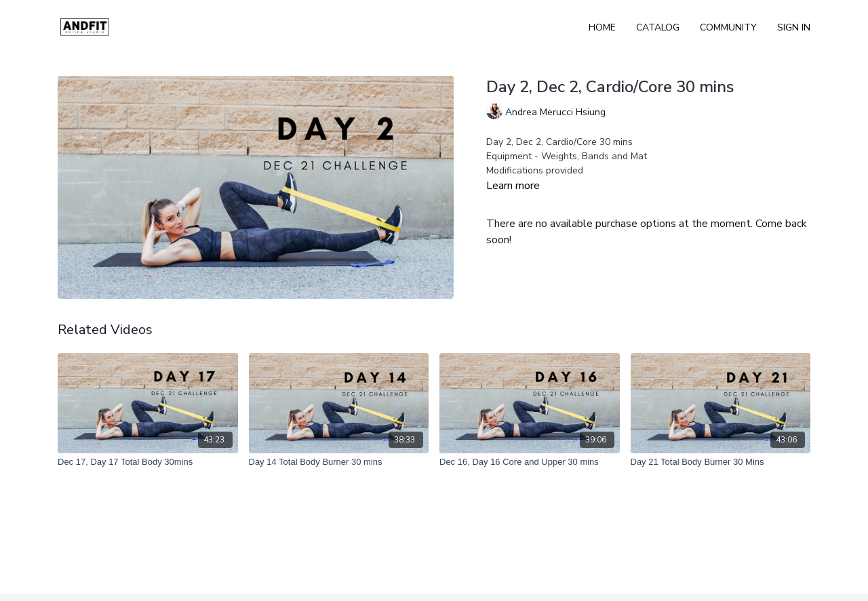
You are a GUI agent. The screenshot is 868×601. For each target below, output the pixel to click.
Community (728, 27)
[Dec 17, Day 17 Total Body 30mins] (148, 462)
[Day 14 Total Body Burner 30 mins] (339, 462)
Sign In (794, 27)
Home (602, 27)
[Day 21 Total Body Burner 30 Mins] (721, 462)
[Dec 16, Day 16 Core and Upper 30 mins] (530, 462)
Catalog (658, 27)
